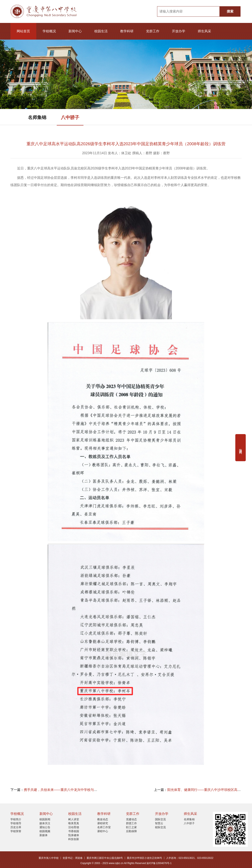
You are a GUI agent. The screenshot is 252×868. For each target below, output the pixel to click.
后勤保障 (131, 831)
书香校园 (74, 831)
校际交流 (160, 827)
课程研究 (103, 823)
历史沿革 (16, 827)
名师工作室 (104, 827)
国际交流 (160, 819)
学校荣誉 (16, 831)
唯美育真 (74, 823)
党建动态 (131, 819)
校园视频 (45, 831)
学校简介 (16, 819)
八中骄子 (70, 117)
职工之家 (131, 827)
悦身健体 (74, 835)
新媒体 (43, 835)
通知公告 (45, 827)
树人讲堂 (74, 819)
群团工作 (131, 823)
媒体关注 (45, 823)
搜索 (230, 11)
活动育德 (74, 827)
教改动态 (103, 819)
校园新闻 (45, 819)
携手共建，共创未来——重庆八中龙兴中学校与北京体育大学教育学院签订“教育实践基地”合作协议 (97, 790)
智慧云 (159, 823)
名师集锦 (37, 117)
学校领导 (16, 823)
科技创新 (74, 839)
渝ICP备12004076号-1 (159, 863)
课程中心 (103, 831)
